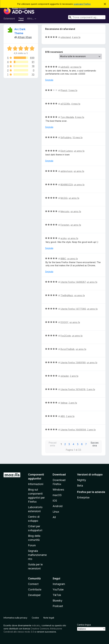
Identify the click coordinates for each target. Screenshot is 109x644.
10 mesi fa (77, 137)
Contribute (35, 589)
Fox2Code (66, 336)
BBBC (63, 259)
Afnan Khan (25, 37)
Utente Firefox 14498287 (73, 282)
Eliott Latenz (67, 151)
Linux (56, 512)
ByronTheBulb (68, 349)
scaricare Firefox (82, 4)
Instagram (59, 584)
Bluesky (57, 601)
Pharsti (64, 90)
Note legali (49, 618)
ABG (63, 416)
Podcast (58, 606)
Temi (21, 18)
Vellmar (64, 403)
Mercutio (65, 211)
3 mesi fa (73, 90)
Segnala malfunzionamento (37, 555)
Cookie (35, 618)
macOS (57, 495)
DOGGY (64, 322)
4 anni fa (76, 37)
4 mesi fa (76, 104)
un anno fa (79, 151)
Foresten (65, 225)
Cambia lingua (84, 625)
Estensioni (9, 18)
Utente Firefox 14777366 (73, 309)
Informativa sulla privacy (15, 618)
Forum (32, 545)
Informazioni (36, 484)
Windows (58, 490)
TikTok (57, 595)
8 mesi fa (80, 117)
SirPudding (66, 137)
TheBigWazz (67, 295)
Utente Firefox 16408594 (73, 430)
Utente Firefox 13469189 (73, 362)
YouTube (58, 589)
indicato (36, 625)
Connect (33, 584)
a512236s (65, 104)
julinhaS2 (65, 67)
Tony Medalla (67, 117)
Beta (80, 486)
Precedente (53, 444)
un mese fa (76, 67)
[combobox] (87, 17)
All (54, 517)
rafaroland (66, 37)
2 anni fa (74, 376)
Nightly (82, 480)
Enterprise (83, 497)
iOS (55, 501)
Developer (34, 595)
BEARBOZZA (67, 185)
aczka (64, 238)
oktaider (65, 376)
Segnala (49, 80)
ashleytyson (67, 171)
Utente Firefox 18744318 (73, 389)
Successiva (95, 444)
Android (58, 506)
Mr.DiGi (64, 198)
